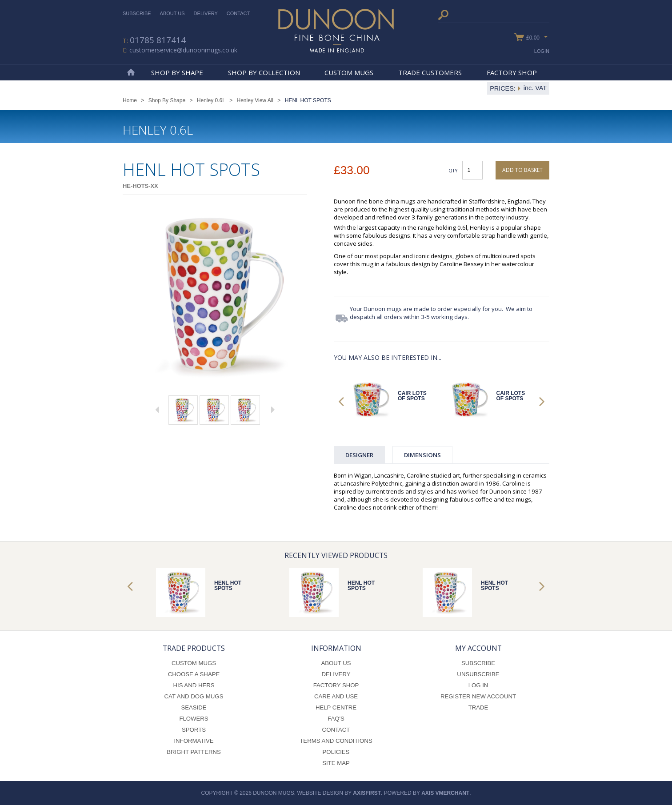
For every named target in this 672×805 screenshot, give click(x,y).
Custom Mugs (349, 72)
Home (131, 72)
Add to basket (522, 170)
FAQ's (336, 719)
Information (336, 648)
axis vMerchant (445, 793)
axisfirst (367, 793)
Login (542, 51)
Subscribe (137, 13)
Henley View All (255, 100)
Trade (478, 707)
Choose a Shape (194, 674)
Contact (238, 13)
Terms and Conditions (336, 741)
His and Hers (194, 685)
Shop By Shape (177, 72)
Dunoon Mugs (336, 31)
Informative (194, 741)
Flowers (194, 719)
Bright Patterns (194, 752)
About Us (172, 13)
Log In (478, 685)
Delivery (206, 13)
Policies (336, 752)
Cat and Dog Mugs (194, 696)
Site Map (336, 763)
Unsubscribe (478, 674)
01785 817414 (158, 40)
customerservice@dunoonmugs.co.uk (183, 50)
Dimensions (422, 455)
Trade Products (194, 648)
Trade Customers (430, 72)
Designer (359, 455)
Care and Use (336, 696)
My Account (478, 648)
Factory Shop (512, 72)
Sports (194, 730)
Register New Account (478, 696)
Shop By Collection (264, 72)
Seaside (194, 707)
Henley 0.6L (211, 100)
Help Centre (336, 707)
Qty (453, 170)
